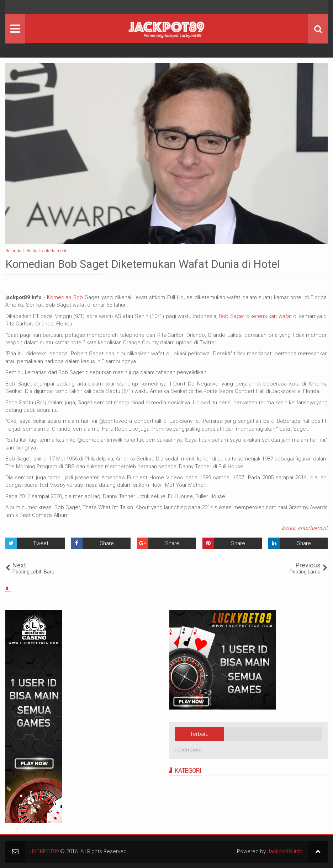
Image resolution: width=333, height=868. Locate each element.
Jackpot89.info (285, 851)
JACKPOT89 (44, 851)
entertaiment (313, 528)
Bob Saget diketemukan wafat (255, 316)
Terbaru (199, 734)
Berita (289, 528)
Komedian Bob (65, 297)
